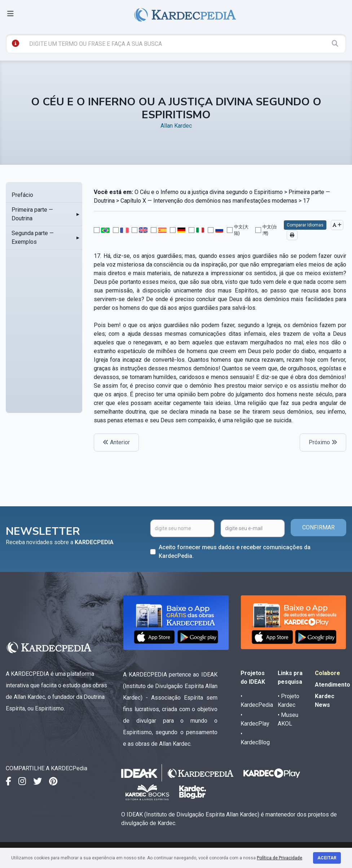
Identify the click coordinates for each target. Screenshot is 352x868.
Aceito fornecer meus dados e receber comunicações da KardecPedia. (235, 552)
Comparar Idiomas (305, 225)
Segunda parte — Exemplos (33, 237)
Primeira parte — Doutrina (32, 214)
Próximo (323, 442)
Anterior (116, 442)
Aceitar (327, 858)
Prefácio (22, 195)
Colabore (327, 673)
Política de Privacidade (280, 858)
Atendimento (333, 685)
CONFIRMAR (318, 527)
